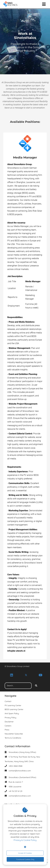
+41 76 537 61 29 (15, 791)
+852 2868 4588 (16, 766)
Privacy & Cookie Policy (25, 840)
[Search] (36, 686)
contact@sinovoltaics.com (20, 771)
